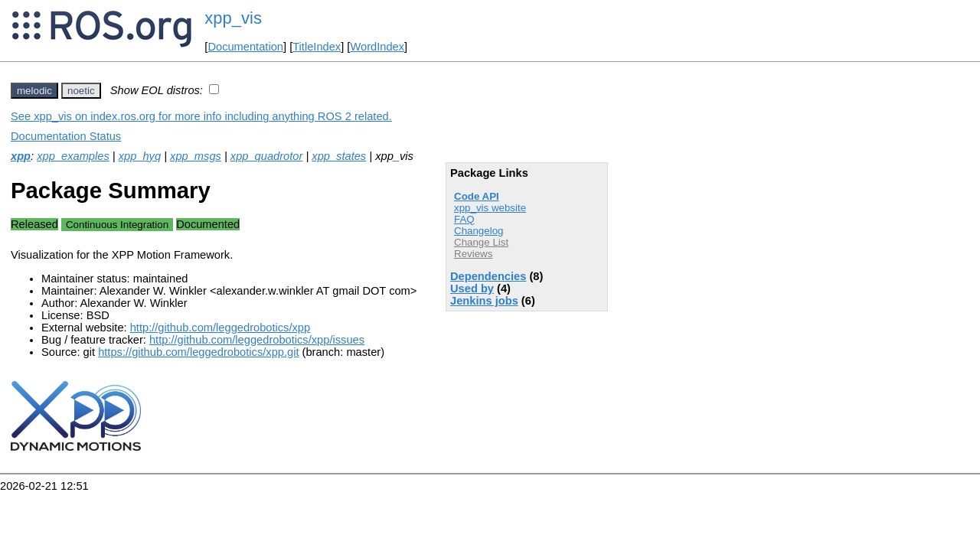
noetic (81, 91)
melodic (34, 91)
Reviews (473, 254)
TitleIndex (317, 47)
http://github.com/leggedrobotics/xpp (220, 328)
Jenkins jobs (484, 301)
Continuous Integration (117, 225)
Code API (477, 196)
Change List (481, 242)
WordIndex (377, 47)
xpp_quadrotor (267, 156)
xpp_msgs (196, 156)
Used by (472, 289)
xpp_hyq (140, 156)
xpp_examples (73, 156)
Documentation (245, 47)
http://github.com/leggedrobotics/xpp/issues (257, 340)
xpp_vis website (490, 208)
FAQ (464, 219)
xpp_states (339, 156)
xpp (21, 156)
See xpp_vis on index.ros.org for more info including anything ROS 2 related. (201, 116)
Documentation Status (66, 136)
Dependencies (488, 276)
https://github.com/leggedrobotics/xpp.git (198, 352)
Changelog (479, 231)
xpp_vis (233, 18)
